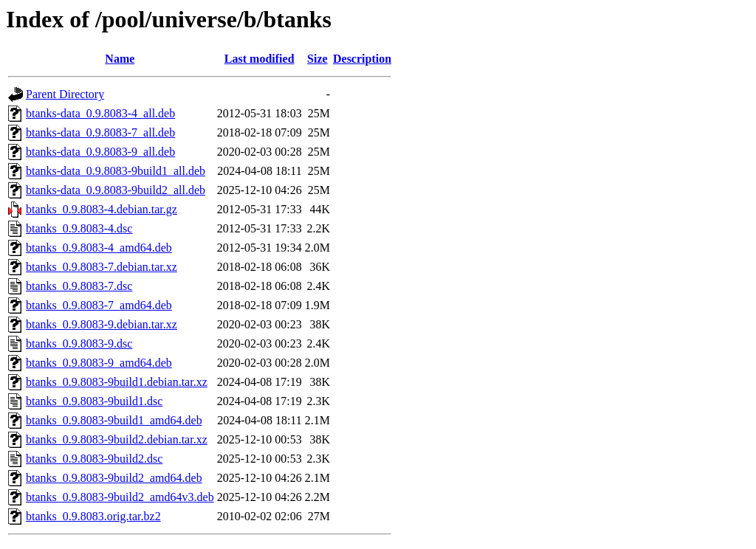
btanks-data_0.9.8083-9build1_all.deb (116, 171)
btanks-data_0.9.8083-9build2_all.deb (116, 190)
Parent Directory (65, 94)
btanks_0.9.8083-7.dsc (79, 286)
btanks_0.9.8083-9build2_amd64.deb (114, 478)
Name (120, 59)
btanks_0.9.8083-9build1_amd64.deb (114, 420)
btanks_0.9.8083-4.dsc (79, 228)
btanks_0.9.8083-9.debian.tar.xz (102, 324)
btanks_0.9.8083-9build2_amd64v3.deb (120, 497)
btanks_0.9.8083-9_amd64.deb (99, 363)
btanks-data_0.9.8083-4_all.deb (100, 113)
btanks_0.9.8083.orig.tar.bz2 (93, 516)
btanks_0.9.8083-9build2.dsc (94, 459)
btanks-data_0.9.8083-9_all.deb (100, 152)
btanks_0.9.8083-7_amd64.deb (99, 305)
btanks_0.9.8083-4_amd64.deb (99, 248)
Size (317, 59)
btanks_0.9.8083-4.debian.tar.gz (102, 209)
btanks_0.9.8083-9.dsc (79, 343)
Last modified (260, 59)
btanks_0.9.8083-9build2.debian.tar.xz (117, 439)
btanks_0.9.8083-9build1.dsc (94, 401)
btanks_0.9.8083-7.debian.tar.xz (102, 267)
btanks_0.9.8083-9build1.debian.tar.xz (117, 382)
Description (362, 59)
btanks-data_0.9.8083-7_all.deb (100, 132)
